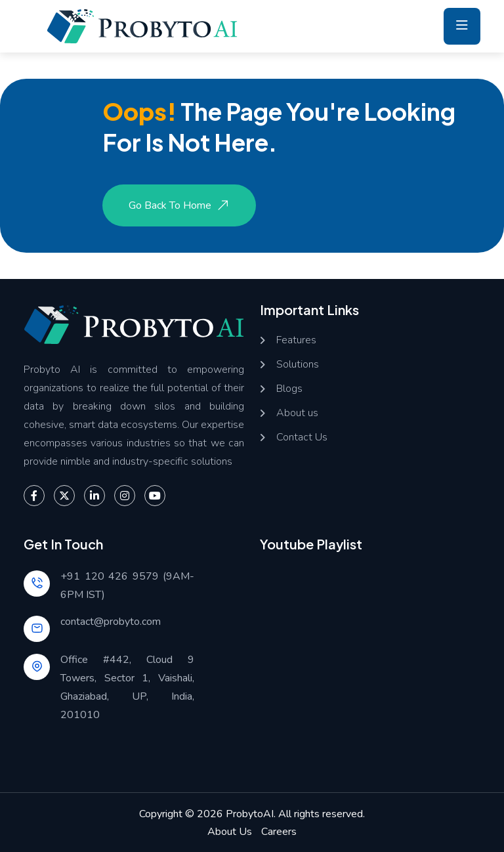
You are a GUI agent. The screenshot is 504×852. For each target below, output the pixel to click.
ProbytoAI (250, 814)
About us (297, 413)
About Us (230, 832)
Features (296, 340)
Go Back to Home (180, 205)
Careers (279, 832)
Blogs (289, 389)
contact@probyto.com (111, 622)
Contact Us (302, 437)
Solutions (298, 365)
